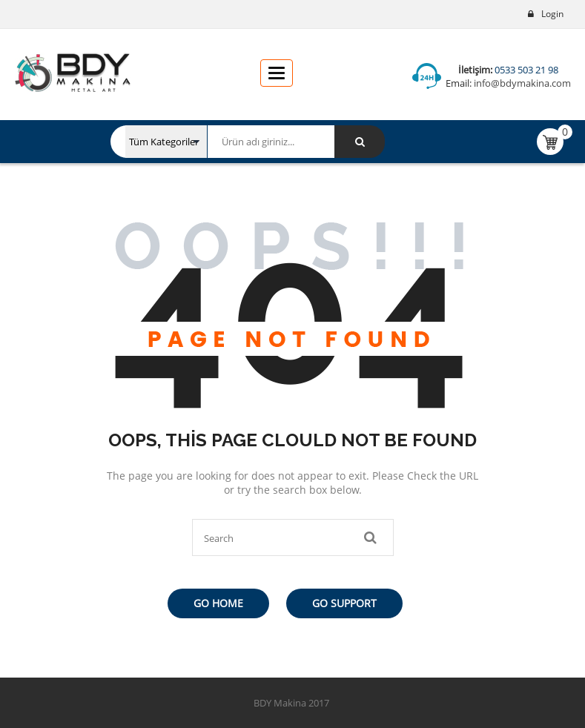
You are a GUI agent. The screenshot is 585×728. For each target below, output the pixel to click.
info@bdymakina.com (521, 83)
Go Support (344, 603)
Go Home (218, 603)
